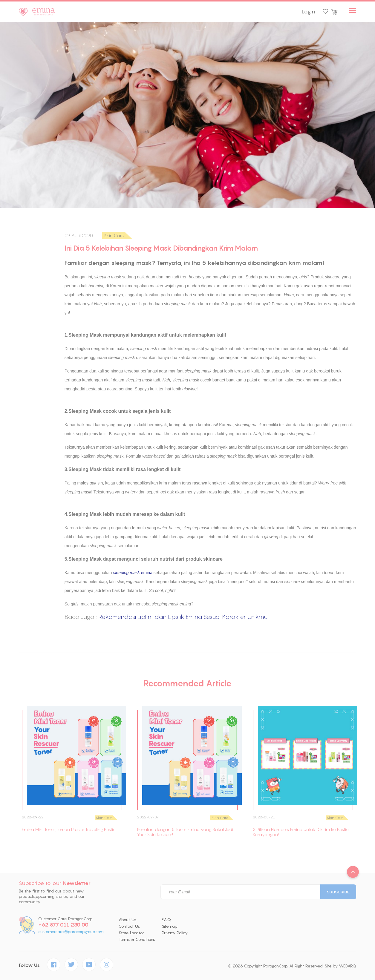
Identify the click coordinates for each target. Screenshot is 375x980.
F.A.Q (166, 920)
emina (133, 573)
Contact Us (129, 926)
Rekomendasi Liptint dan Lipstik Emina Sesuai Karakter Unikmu (183, 617)
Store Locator (131, 933)
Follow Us (29, 965)
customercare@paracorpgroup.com (71, 932)
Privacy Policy (175, 933)
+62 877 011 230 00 (63, 925)
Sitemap (170, 926)
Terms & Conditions (137, 939)
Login (308, 12)
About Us (127, 920)
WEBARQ (348, 966)
